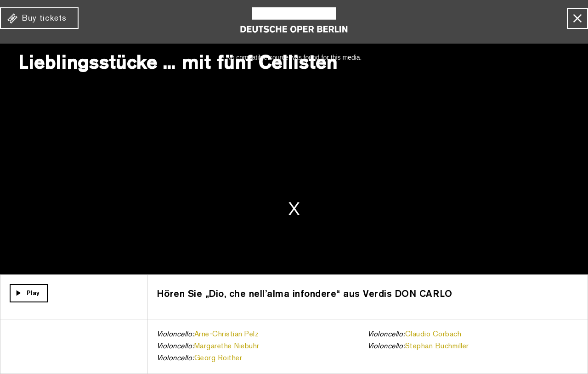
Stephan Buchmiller (437, 346)
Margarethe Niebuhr (227, 346)
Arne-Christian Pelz (227, 335)
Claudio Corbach (433, 335)
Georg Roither (218, 358)
